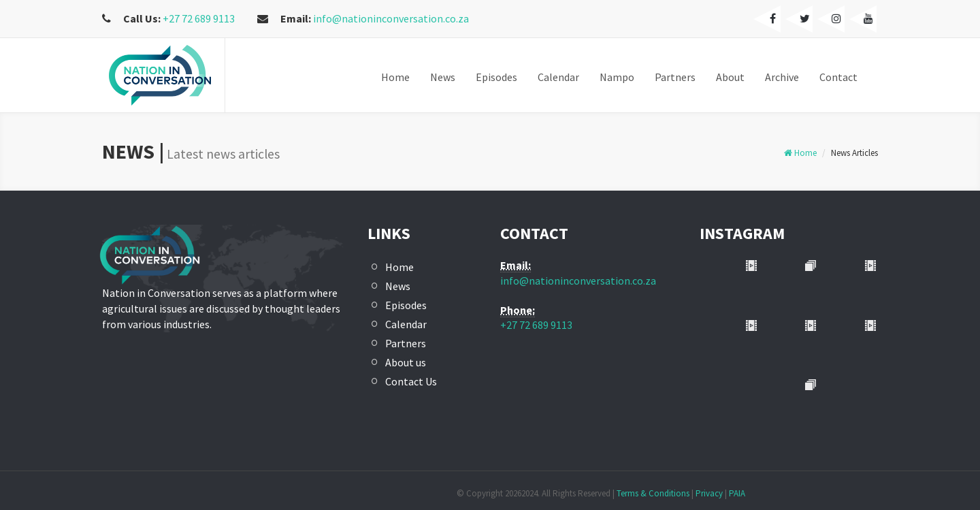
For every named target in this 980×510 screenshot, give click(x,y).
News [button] (443, 77)
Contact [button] (838, 77)
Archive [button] (782, 77)
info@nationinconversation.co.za (391, 18)
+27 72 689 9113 (198, 18)
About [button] (730, 77)
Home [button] (395, 77)
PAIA (737, 493)
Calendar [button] (558, 77)
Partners (406, 343)
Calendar (406, 324)
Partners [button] (675, 77)
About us (406, 362)
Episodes (406, 305)
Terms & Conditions (653, 493)
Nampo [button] (617, 77)
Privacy (709, 493)
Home (800, 153)
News (398, 286)
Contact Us (411, 381)
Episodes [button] (496, 77)
